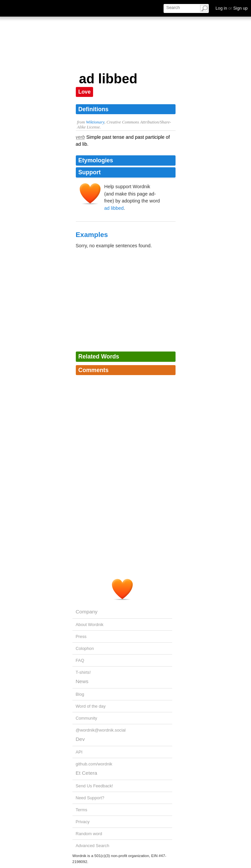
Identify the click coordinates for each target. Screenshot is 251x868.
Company (87, 612)
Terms (82, 810)
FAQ (80, 660)
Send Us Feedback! (94, 786)
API (79, 752)
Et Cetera (87, 773)
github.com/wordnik (94, 764)
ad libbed (114, 208)
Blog (80, 694)
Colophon (85, 648)
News (82, 681)
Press (81, 636)
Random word (89, 834)
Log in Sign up (232, 8)
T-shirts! (83, 672)
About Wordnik (90, 625)
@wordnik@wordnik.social (101, 730)
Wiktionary (95, 122)
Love (85, 92)
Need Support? (90, 798)
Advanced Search (93, 846)
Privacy (83, 822)
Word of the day (91, 706)
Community (87, 718)
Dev (80, 739)
